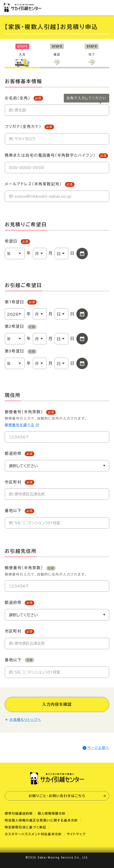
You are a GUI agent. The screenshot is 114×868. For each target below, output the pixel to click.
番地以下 (20, 511)
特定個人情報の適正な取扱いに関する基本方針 (41, 820)
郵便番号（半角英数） (57, 419)
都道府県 (20, 454)
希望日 (17, 242)
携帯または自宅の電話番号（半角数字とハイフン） (56, 156)
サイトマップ (76, 834)
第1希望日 (21, 302)
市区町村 (20, 482)
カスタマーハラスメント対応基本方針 (33, 834)
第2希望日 (21, 327)
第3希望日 (21, 351)
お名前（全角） (24, 98)
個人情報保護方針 (52, 814)
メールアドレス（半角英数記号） (40, 184)
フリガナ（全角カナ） (29, 127)
